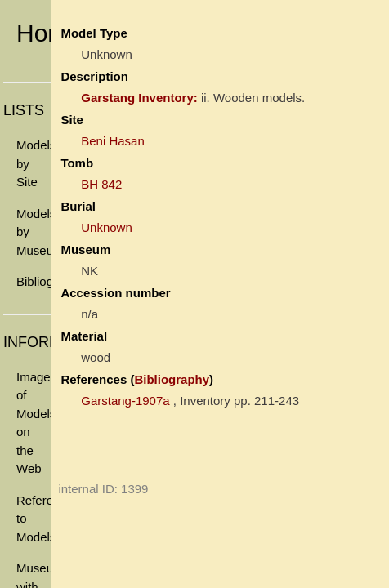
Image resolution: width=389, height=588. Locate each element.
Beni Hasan (113, 141)
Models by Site (34, 163)
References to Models (34, 519)
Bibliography (34, 281)
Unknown (107, 227)
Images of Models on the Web (34, 423)
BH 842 (101, 184)
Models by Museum (34, 232)
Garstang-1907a (125, 401)
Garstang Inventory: (139, 98)
